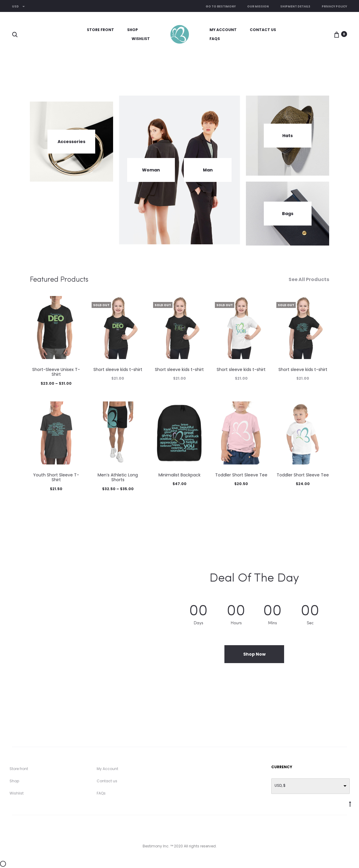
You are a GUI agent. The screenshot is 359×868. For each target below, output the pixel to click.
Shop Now (254, 654)
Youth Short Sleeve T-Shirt (56, 477)
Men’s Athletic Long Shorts (118, 477)
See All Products (309, 280)
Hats (288, 136)
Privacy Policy (334, 6)
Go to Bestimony (221, 6)
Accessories (71, 142)
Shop (132, 30)
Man (208, 170)
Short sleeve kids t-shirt (118, 369)
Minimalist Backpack (179, 475)
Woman (151, 170)
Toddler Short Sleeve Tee (241, 475)
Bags (288, 214)
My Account (223, 30)
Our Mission (258, 6)
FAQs (215, 39)
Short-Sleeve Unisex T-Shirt (56, 372)
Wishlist (141, 39)
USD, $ (280, 785)
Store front (100, 30)
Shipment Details (295, 6)
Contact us (263, 30)
